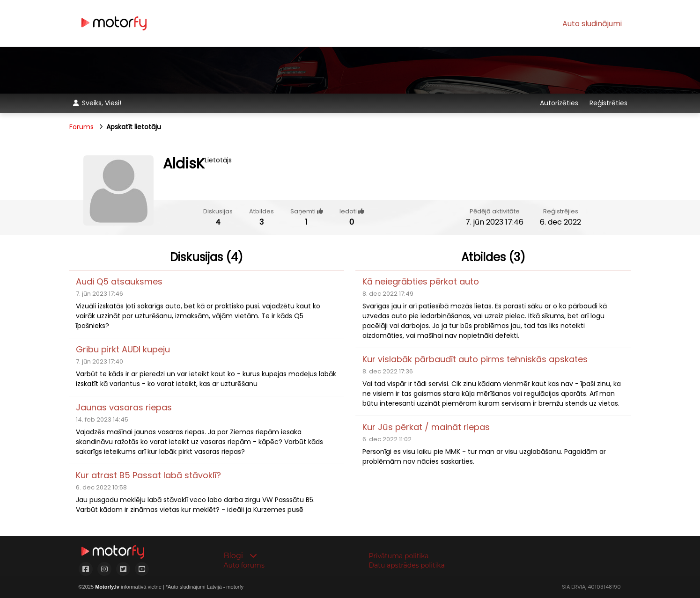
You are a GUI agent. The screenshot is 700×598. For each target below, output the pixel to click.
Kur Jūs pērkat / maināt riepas (426, 427)
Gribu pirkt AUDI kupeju (123, 349)
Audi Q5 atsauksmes (119, 281)
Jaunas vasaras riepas (124, 407)
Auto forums (244, 565)
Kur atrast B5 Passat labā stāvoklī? (148, 475)
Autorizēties (560, 103)
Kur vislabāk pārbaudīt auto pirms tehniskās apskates (475, 359)
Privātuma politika (399, 556)
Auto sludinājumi (592, 24)
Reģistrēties (608, 103)
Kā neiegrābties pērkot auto (421, 281)
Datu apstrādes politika (407, 565)
